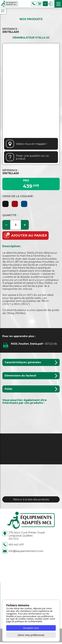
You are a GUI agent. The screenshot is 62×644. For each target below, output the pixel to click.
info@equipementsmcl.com (23, 551)
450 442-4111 (13, 545)
